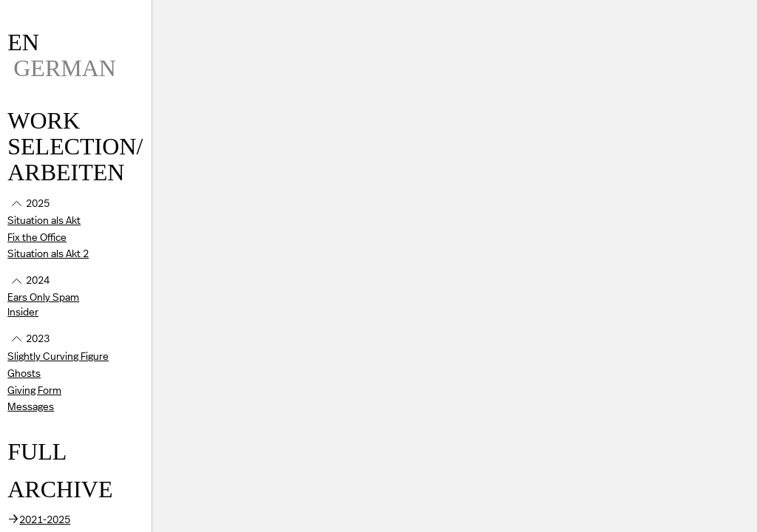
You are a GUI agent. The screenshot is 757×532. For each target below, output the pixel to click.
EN (23, 42)
